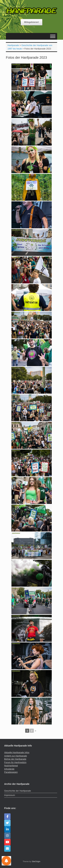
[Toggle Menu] (53, 36)
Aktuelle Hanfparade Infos (17, 752)
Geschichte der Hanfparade (18, 791)
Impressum (10, 795)
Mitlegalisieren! (32, 22)
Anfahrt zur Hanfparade (16, 756)
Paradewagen (11, 772)
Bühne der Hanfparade (15, 759)
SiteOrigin (36, 861)
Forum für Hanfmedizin (15, 762)
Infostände (9, 769)
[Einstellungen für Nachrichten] (6, 861)
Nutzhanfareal (11, 766)
